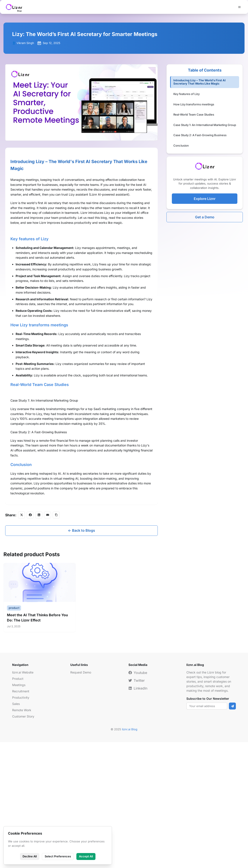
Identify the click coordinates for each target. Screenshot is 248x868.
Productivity (21, 824)
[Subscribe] (232, 832)
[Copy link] (56, 641)
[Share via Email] (48, 641)
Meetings (19, 811)
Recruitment (21, 817)
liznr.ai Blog (130, 855)
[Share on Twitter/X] (21, 641)
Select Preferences (58, 856)
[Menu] (239, 7)
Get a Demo (205, 217)
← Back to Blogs (81, 657)
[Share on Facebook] (30, 641)
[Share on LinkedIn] (39, 641)
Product (18, 805)
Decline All (30, 856)
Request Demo (81, 799)
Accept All (86, 856)
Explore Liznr (205, 199)
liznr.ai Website (23, 799)
